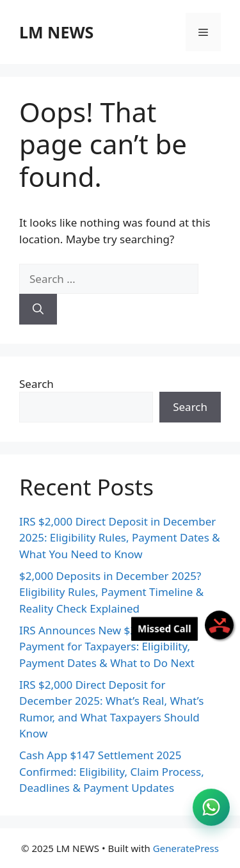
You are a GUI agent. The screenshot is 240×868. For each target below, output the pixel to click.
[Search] (38, 309)
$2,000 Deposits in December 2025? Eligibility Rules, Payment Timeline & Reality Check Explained (111, 592)
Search (36, 384)
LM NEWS (56, 32)
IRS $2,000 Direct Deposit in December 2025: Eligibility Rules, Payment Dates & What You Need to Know (120, 538)
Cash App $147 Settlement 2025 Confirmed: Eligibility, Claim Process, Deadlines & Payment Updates (112, 771)
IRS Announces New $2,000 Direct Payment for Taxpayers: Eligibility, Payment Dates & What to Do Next (107, 647)
